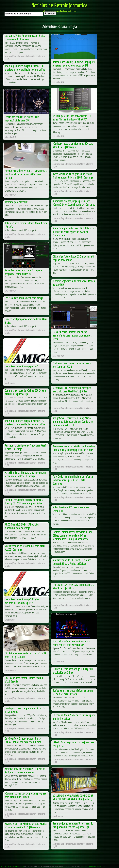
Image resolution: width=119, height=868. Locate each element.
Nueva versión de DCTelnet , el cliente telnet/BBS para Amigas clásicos (72, 562)
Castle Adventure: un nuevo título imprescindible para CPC (22, 118)
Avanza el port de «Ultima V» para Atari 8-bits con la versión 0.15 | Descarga (26, 825)
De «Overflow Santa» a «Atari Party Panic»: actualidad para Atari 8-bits (23, 740)
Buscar (50, 14)
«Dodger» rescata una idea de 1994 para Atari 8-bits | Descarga (73, 145)
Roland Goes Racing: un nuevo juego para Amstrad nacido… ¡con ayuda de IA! (74, 64)
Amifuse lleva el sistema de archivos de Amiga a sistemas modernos (25, 770)
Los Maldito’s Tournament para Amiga (24, 298)
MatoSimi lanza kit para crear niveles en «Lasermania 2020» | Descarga (25, 474)
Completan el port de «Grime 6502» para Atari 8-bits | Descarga (25, 392)
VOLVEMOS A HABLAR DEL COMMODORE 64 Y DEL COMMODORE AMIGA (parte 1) (73, 797)
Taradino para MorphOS (17, 202)
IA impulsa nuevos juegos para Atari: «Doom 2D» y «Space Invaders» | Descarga (74, 203)
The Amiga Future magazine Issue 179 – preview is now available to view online (25, 422)
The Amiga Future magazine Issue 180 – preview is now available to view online (25, 68)
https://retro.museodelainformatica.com (59, 11)
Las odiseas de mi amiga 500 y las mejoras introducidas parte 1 (22, 601)
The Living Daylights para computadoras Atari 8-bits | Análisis (73, 586)
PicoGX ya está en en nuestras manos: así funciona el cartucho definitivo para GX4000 (26, 174)
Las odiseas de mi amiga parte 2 (21, 366)
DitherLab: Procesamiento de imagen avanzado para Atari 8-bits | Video (72, 389)
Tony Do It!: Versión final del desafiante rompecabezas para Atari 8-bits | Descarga (73, 480)
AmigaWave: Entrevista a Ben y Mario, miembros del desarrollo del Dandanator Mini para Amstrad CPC (73, 422)
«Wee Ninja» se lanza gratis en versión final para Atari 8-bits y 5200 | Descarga (73, 176)
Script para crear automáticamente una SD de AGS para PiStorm (73, 692)
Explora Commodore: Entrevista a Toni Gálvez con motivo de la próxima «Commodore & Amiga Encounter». (72, 535)
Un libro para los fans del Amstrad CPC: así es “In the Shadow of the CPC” (72, 118)
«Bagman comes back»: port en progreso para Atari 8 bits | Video (26, 795)
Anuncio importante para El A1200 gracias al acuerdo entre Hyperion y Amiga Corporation (74, 232)
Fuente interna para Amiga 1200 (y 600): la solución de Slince (73, 671)
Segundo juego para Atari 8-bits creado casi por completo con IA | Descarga (73, 825)
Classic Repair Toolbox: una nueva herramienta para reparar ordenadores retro (72, 335)
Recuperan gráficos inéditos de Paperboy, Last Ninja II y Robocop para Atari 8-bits (74, 448)
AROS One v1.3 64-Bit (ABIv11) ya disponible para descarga (22, 526)
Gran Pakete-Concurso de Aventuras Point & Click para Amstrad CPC (71, 643)
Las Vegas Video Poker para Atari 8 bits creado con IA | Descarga (25, 37)
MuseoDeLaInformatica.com (94, 866)
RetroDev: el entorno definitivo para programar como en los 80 (23, 272)
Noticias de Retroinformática (59, 5)
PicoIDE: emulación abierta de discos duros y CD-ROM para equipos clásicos (24, 501)
